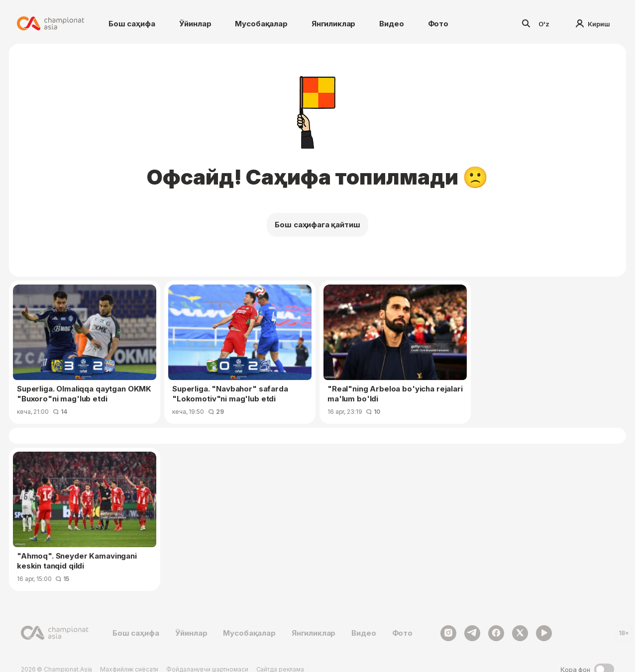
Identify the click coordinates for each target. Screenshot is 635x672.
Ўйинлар (195, 24)
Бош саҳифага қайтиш (317, 225)
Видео (391, 24)
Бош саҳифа (132, 24)
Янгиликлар (334, 24)
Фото (438, 24)
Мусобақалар (261, 24)
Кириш (593, 24)
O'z (544, 24)
